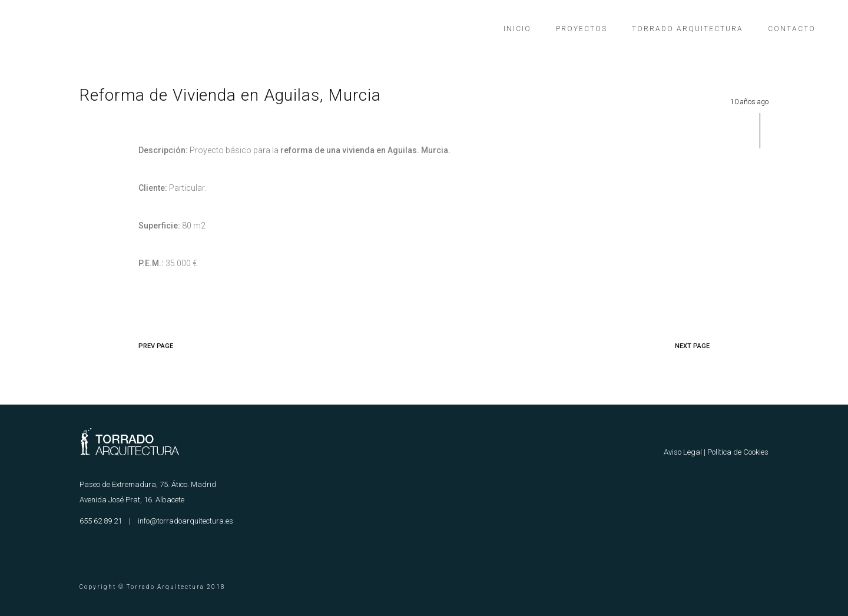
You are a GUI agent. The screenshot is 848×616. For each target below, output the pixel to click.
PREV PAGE (156, 346)
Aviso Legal (683, 452)
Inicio (517, 29)
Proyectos (582, 29)
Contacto (792, 29)
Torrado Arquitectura (688, 29)
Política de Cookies (738, 452)
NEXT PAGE (692, 346)
